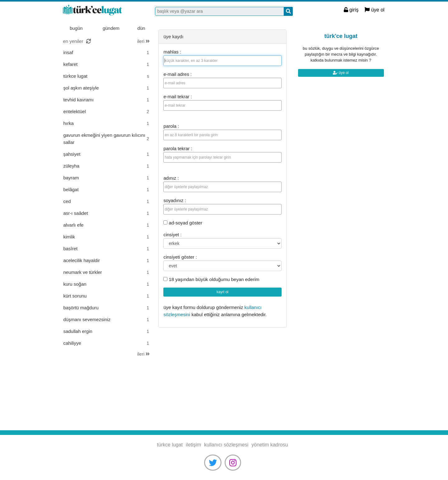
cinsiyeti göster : (180, 257)
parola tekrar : (178, 148)
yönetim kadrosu (270, 445)
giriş (351, 10)
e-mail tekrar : (178, 97)
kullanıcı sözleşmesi (226, 445)
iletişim (193, 445)
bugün (76, 28)
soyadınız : (175, 200)
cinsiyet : (172, 235)
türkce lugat (101, 10)
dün (141, 28)
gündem (111, 28)
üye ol (374, 10)
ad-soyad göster (183, 223)
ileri (144, 41)
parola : (171, 126)
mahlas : (172, 52)
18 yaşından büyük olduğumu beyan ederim (211, 279)
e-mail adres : (177, 74)
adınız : (171, 178)
